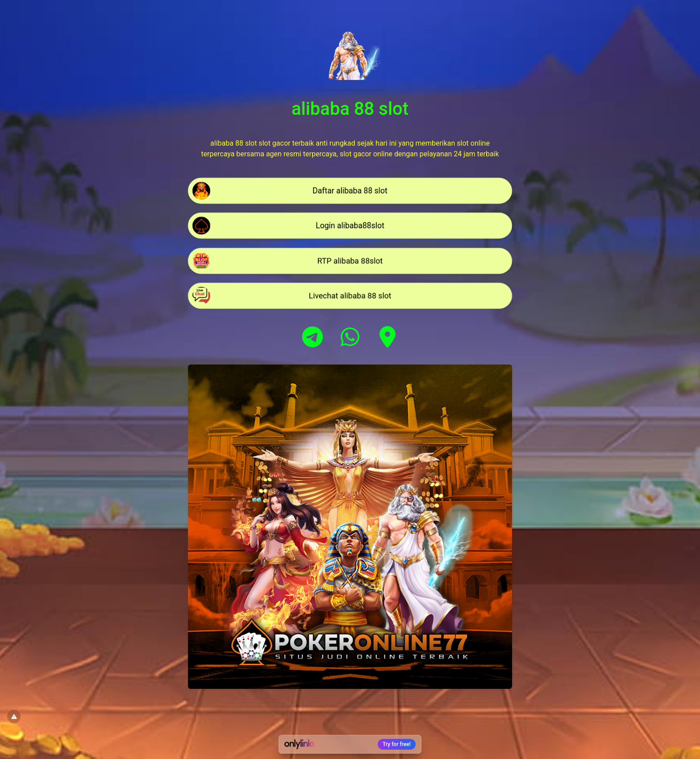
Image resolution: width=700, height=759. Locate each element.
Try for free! (397, 744)
